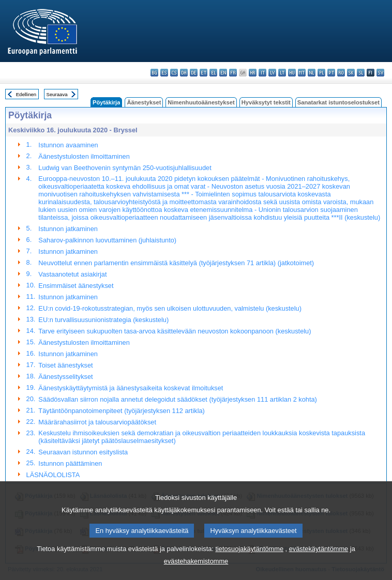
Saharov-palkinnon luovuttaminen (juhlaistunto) (107, 240)
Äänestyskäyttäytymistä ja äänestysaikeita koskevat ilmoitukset (131, 388)
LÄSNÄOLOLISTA (53, 475)
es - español (164, 73)
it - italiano (262, 73)
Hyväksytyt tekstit (266, 102)
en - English (223, 73)
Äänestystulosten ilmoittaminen (84, 156)
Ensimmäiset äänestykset (76, 286)
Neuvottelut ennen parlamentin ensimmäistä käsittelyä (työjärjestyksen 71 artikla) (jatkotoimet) (176, 263)
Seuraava (57, 94)
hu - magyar (292, 73)
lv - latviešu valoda (272, 73)
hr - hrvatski (253, 73)
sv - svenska (380, 73)
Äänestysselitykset (65, 377)
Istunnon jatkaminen (68, 229)
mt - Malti (302, 73)
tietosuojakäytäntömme (249, 563)
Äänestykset (144, 102)
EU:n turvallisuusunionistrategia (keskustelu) (103, 320)
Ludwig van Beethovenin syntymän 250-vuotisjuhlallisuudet (125, 168)
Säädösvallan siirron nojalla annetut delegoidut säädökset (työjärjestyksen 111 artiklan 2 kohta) (178, 399)
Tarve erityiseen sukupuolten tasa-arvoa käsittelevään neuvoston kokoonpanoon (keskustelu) (175, 331)
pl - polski (321, 73)
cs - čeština (174, 73)
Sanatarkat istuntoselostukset (338, 102)
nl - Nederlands (312, 73)
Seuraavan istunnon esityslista (83, 452)
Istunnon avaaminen (68, 145)
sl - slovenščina (361, 73)
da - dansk (184, 73)
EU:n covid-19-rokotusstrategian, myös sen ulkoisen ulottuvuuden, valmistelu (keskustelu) (170, 308)
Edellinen (26, 94)
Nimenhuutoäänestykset (201, 102)
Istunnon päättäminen (70, 463)
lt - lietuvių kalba (282, 73)
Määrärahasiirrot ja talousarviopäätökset (97, 422)
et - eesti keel (203, 73)
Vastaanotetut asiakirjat (72, 274)
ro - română (341, 73)
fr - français (233, 73)
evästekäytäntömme (319, 563)
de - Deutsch (194, 73)
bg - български (154, 73)
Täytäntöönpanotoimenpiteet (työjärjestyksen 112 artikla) (122, 411)
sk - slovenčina (351, 73)
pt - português (331, 73)
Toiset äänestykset (65, 365)
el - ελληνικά (213, 73)
